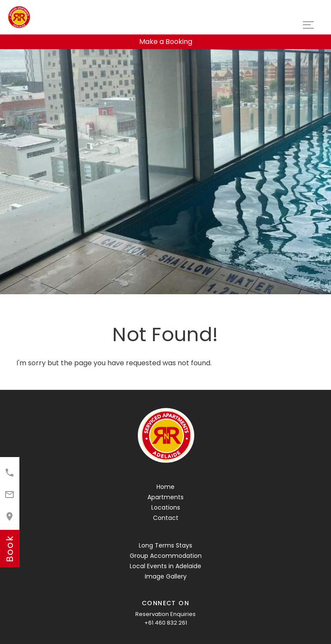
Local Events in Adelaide (165, 566)
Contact (166, 518)
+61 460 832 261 (166, 623)
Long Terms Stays (165, 545)
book (10, 549)
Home (165, 487)
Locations (166, 507)
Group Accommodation (166, 556)
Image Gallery (166, 576)
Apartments (165, 497)
